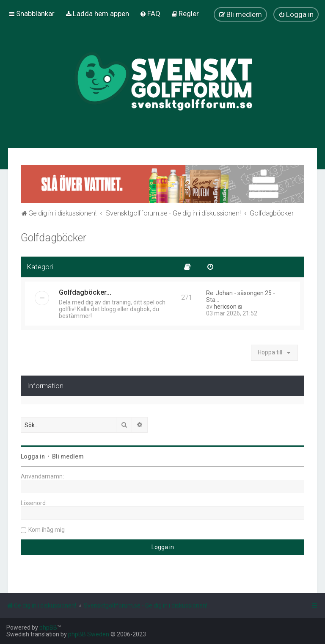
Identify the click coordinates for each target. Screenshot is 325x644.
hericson (225, 307)
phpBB (48, 627)
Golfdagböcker (54, 238)
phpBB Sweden (89, 634)
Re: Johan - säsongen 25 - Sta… (241, 296)
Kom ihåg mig (47, 530)
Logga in (33, 456)
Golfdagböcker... (85, 292)
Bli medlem (68, 456)
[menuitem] (97, 14)
